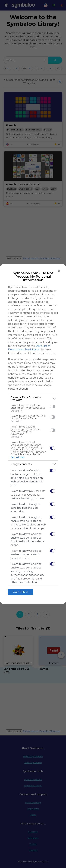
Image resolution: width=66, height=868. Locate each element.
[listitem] (33, 399)
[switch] (53, 406)
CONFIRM (21, 592)
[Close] (59, 271)
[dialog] (33, 434)
